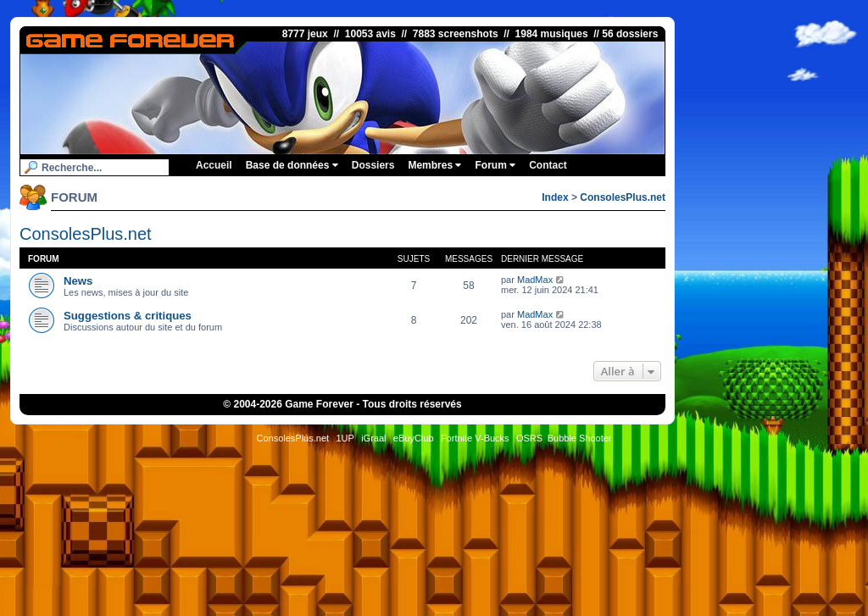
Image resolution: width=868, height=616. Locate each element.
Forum (495, 165)
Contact (548, 165)
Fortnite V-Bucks (475, 438)
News (78, 281)
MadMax (535, 280)
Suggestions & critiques (128, 316)
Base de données (292, 165)
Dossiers (373, 165)
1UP (345, 438)
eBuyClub (414, 438)
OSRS (529, 438)
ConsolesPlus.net (623, 197)
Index (555, 197)
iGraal (373, 438)
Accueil (214, 165)
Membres (434, 165)
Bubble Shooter (580, 438)
